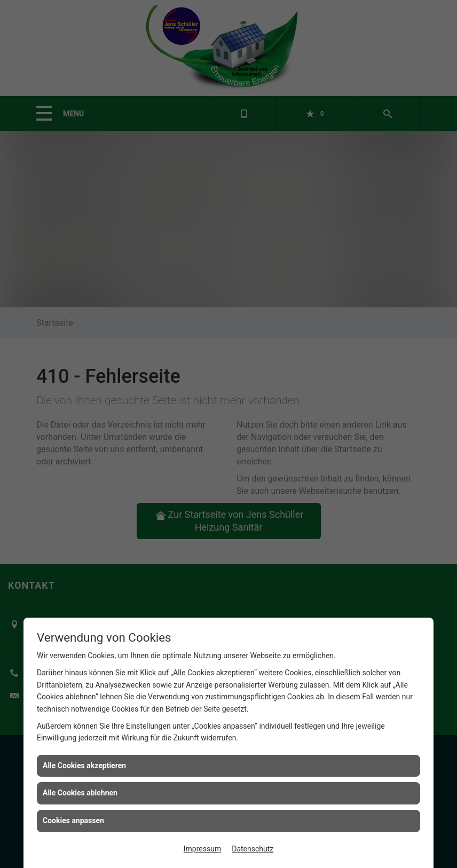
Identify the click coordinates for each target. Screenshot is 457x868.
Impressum (202, 849)
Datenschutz (253, 849)
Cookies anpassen (73, 820)
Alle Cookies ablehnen (80, 793)
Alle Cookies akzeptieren (84, 766)
